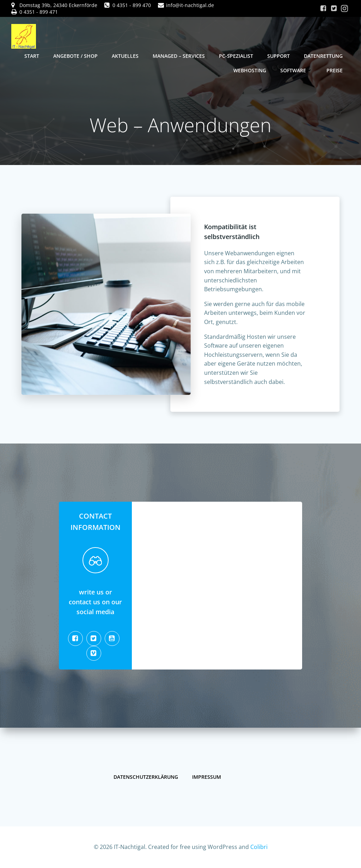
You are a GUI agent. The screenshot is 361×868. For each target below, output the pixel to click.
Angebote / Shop (75, 56)
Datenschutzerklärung (146, 777)
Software (296, 70)
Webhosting (250, 70)
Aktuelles (125, 56)
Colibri (259, 847)
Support (279, 56)
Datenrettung (323, 56)
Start (32, 56)
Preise (335, 70)
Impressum (207, 777)
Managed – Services (179, 56)
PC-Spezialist (236, 56)
